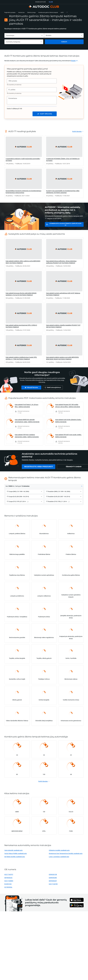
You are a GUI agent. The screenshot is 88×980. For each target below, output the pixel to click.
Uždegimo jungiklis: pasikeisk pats (59, 850)
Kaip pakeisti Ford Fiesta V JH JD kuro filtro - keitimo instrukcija (27, 406)
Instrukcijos (21, 12)
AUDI (62, 12)
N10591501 (8, 884)
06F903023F (53, 881)
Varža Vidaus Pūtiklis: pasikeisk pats (16, 853)
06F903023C (8, 878)
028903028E (53, 878)
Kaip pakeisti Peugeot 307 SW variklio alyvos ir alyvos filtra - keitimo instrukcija (68, 406)
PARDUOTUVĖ (40, 2)
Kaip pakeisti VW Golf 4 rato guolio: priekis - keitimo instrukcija (69, 436)
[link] (74, 61)
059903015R (53, 874)
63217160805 (9, 881)
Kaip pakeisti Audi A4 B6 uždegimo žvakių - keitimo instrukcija (68, 421)
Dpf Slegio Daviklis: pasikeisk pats (15, 857)
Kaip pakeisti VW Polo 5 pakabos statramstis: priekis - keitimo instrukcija (27, 436)
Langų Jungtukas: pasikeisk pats (59, 857)
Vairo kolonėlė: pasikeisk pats (13, 850)
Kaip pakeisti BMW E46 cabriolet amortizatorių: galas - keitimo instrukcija (27, 421)
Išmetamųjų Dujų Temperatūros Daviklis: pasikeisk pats (66, 853)
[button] (44, 486)
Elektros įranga (31, 12)
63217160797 (9, 874)
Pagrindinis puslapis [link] (10, 12)
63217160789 (53, 884)
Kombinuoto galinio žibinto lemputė (48, 12)
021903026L (8, 887)
